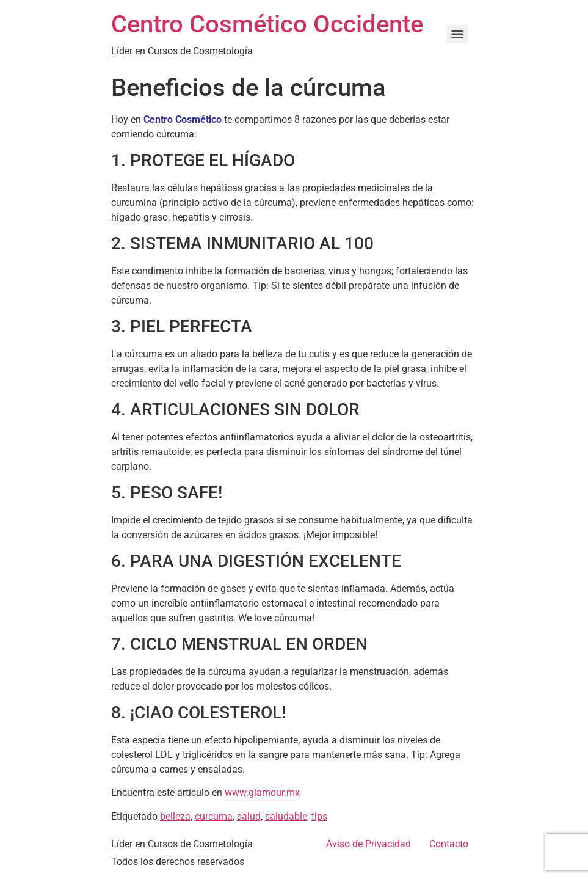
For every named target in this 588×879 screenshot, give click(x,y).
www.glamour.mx (262, 793)
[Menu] (457, 34)
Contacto (449, 844)
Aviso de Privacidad (368, 844)
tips (319, 816)
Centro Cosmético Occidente (267, 24)
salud (249, 816)
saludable (286, 816)
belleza (175, 816)
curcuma (214, 816)
